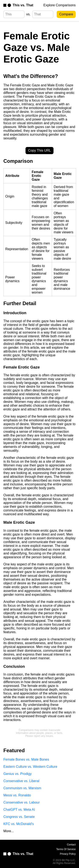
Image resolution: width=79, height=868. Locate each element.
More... (9, 831)
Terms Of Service (66, 849)
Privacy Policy (68, 854)
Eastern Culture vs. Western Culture (30, 767)
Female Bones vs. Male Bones (26, 759)
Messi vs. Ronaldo (17, 795)
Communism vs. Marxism (22, 788)
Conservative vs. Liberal (21, 781)
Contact (71, 845)
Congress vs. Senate (19, 817)
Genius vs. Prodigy (17, 774)
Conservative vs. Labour (22, 802)
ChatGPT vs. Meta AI (19, 810)
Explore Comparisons (60, 5)
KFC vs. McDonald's (19, 824)
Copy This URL (39, 150)
